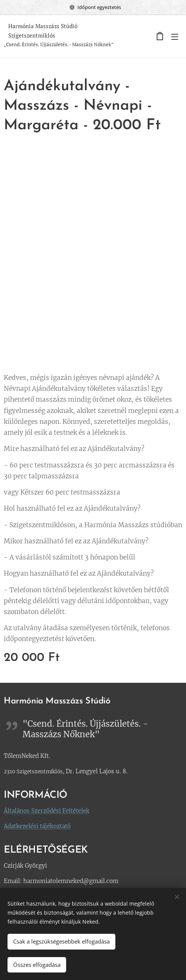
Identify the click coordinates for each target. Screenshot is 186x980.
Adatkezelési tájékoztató (37, 826)
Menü (175, 37)
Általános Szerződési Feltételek (47, 811)
